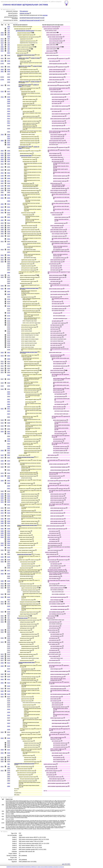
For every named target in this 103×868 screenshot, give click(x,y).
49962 (2, 217)
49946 (2, 159)
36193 (9, 709)
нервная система (25, 13)
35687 (9, 455)
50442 (2, 508)
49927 (2, 183)
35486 (9, 99)
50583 (2, 49)
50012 (2, 241)
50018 (2, 250)
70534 (2, 134)
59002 (2, 198)
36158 (9, 686)
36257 (9, 588)
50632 (2, 697)
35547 (9, 143)
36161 (9, 689)
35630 (9, 232)
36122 (9, 656)
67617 (2, 153)
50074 (2, 372)
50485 (2, 521)
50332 (2, 423)
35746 (9, 323)
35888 (9, 423)
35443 (9, 58)
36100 (9, 644)
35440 (9, 55)
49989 (2, 230)
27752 (9, 215)
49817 (2, 85)
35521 (9, 123)
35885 (9, 420)
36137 (9, 669)
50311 (2, 361)
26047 (9, 74)
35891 (9, 426)
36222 (9, 741)
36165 (9, 691)
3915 (9, 47)
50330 (2, 420)
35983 (9, 464)
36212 (9, 732)
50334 (2, 429)
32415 (9, 715)
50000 (2, 262)
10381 (9, 27)
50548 (2, 622)
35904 (9, 436)
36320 (9, 606)
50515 (2, 584)
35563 (9, 264)
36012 (9, 488)
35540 (9, 139)
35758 (9, 329)
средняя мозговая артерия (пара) (26, 457)
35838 (9, 386)
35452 (9, 67)
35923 (9, 448)
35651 (9, 255)
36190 (9, 707)
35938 (9, 529)
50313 (2, 368)
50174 (2, 41)
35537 (9, 137)
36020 (9, 496)
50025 (2, 260)
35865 (9, 404)
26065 (9, 176)
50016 (2, 255)
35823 (9, 368)
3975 (9, 35)
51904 (2, 176)
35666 (9, 272)
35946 (9, 533)
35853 (9, 396)
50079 (2, 458)
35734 (9, 316)
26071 (9, 181)
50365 (2, 461)
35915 (9, 444)
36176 (9, 699)
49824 (2, 151)
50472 (2, 500)
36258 (9, 771)
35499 (9, 109)
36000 (9, 478)
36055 (9, 620)
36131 (9, 663)
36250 (9, 759)
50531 (2, 602)
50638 (2, 750)
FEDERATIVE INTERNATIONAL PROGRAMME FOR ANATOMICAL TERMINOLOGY (22, 867)
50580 (2, 656)
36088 (9, 638)
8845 (9, 764)
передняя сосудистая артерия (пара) (30, 288)
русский (42, 18)
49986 (2, 232)
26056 (9, 167)
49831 (2, 71)
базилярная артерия (23, 618)
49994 (2, 236)
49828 (2, 69)
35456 (9, 69)
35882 (9, 417)
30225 (9, 491)
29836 (9, 773)
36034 (9, 508)
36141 (9, 671)
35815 (9, 363)
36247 (9, 757)
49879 (2, 157)
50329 (2, 389)
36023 (9, 498)
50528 (2, 597)
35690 (9, 289)
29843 (9, 777)
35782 (9, 341)
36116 (9, 652)
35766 (9, 333)
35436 (9, 37)
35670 (9, 277)
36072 (9, 630)
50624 (2, 677)
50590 (2, 666)
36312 (9, 600)
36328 (9, 612)
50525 (2, 594)
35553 (9, 147)
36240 (9, 753)
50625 (2, 679)
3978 (9, 43)
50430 (2, 467)
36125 (9, 658)
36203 (9, 723)
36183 (9, 703)
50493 (2, 557)
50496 (2, 581)
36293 (9, 584)
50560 (2, 630)
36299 (9, 590)
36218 (9, 738)
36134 (9, 666)
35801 (9, 352)
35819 (9, 366)
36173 (9, 697)
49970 (2, 223)
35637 (9, 236)
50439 (2, 491)
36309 (9, 597)
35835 (9, 383)
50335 (2, 431)
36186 (9, 705)
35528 (9, 129)
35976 (9, 458)
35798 (9, 350)
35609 (9, 201)
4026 (9, 31)
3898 (9, 45)
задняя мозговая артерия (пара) (27, 662)
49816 (2, 67)
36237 (9, 750)
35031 (9, 207)
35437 (9, 53)
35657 (9, 250)
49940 (2, 188)
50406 (2, 533)
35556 (9, 151)
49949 (2, 161)
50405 (2, 531)
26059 (9, 170)
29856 (9, 786)
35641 (9, 239)
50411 (2, 535)
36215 (9, 735)
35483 (9, 97)
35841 (9, 389)
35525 (9, 126)
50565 (2, 638)
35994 (9, 473)
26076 (9, 252)
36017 (9, 494)
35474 (9, 89)
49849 (2, 277)
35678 (9, 281)
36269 (9, 560)
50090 (2, 286)
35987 (9, 467)
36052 (9, 523)
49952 (2, 192)
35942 (9, 531)
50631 (2, 694)
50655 (2, 759)
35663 (9, 262)
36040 (9, 513)
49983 (2, 228)
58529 (2, 207)
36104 (9, 646)
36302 (9, 592)
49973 (2, 226)
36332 (9, 614)
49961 (2, 213)
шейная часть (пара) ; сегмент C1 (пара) (30, 58)
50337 (2, 409)
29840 (9, 775)
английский (23, 18)
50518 (2, 586)
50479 (2, 513)
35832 (9, 379)
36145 (9, 674)
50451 (2, 550)
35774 (9, 337)
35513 (9, 119)
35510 (9, 116)
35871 (9, 409)
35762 (9, 331)
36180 (9, 701)
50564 (2, 632)
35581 (9, 157)
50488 (2, 523)
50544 (2, 620)
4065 (9, 602)
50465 (2, 494)
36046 (9, 519)
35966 (9, 545)
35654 (9, 258)
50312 (2, 363)
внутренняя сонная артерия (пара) (27, 55)
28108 (9, 566)
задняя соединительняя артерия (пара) (28, 525)
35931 (9, 453)
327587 (2, 63)
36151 (9, 679)
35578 (9, 155)
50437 (2, 510)
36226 (9, 743)
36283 (9, 576)
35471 (9, 85)
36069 (9, 628)
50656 (2, 761)
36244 (9, 755)
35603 (9, 217)
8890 (9, 552)
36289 (9, 581)
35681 (9, 283)
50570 (2, 642)
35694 (9, 291)
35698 (9, 294)
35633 (9, 234)
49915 (2, 173)
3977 (9, 41)
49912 (2, 164)
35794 (9, 347)
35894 (9, 429)
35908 (9, 439)
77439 (2, 516)
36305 (9, 594)
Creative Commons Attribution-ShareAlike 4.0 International (48, 867)
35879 (9, 414)
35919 (9, 446)
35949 (9, 535)
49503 (2, 574)
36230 (9, 745)
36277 (9, 570)
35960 (9, 541)
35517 (9, 121)
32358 (9, 712)
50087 (2, 289)
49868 (2, 155)
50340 (2, 450)
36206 (9, 726)
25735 (9, 244)
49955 (2, 204)
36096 (9, 642)
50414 (2, 537)
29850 (9, 781)
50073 (2, 356)
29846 (9, 779)
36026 (9, 500)
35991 (9, 470)
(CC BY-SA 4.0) (61, 867)
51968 (2, 190)
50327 (2, 379)
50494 (2, 560)
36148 (9, 677)
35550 (9, 145)
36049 (9, 521)
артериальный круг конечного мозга (25, 31)
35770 (9, 335)
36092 (9, 640)
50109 (2, 455)
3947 (9, 29)
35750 (9, 325)
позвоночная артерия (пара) (25, 554)
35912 (9, 441)
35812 (9, 361)
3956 (2, 554)
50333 (2, 426)
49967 (2, 220)
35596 (9, 188)
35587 (9, 161)
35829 (9, 375)
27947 (9, 562)
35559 (9, 153)
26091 (9, 192)
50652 (2, 753)
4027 (9, 51)
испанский (37, 18)
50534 (2, 604)
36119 (9, 654)
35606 (9, 195)
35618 (9, 220)
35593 (9, 186)
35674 (9, 279)
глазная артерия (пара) (26, 156)
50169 (2, 35)
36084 (9, 636)
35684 (9, 286)
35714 (9, 303)
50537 (2, 612)
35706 (9, 299)
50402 (2, 529)
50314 (2, 366)
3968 (9, 33)
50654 (2, 732)
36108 (9, 648)
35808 (9, 359)
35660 (9, 260)
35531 (9, 132)
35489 (9, 101)
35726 (9, 311)
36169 (9, 694)
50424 (2, 543)
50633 (2, 738)
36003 (9, 481)
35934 (9, 526)
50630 (2, 691)
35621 (9, 223)
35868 (9, 407)
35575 (9, 270)
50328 (2, 383)
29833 (9, 769)
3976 (9, 39)
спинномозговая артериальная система (25, 764)
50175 (2, 43)
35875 (9, 411)
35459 (9, 71)
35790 (9, 345)
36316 (9, 604)
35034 (9, 210)
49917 (2, 167)
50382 (2, 476)
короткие (45, 15)
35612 (9, 204)
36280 (9, 574)
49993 (2, 234)
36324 (9, 609)
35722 (9, 309)
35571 (9, 268)
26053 (9, 164)
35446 (9, 61)
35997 (9, 476)
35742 (9, 321)
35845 (9, 392)
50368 (2, 481)
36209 (9, 729)
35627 (9, 228)
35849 (9, 394)
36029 (9, 502)
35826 (9, 372)
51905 (2, 178)
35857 (9, 399)
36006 (9, 483)
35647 (9, 241)
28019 (9, 564)
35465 (9, 80)
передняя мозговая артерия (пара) (29, 352)
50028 (2, 33)
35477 (9, 91)
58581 (2, 210)
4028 (9, 49)
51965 (2, 186)
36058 (9, 622)
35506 (9, 114)
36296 (9, 586)
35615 (9, 213)
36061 (9, 626)
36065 (9, 624)
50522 (2, 588)
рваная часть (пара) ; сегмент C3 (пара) (30, 82)
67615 (2, 91)
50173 (2, 39)
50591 (2, 683)
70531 (2, 97)
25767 (9, 247)
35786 (9, 343)
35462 (9, 77)
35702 (9, 297)
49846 (2, 141)
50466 (2, 496)
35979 (9, 461)
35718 (9, 306)
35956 (9, 539)
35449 (9, 63)
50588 (2, 674)
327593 (2, 77)
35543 (9, 141)
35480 (9, 94)
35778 (9, 339)
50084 (2, 47)
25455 (9, 568)
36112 (9, 650)
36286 (9, 578)
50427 (2, 545)
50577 (2, 660)
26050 (9, 198)
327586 (2, 80)
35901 (9, 433)
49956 (2, 195)
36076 (9, 632)
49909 (2, 170)
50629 (2, 689)
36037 (9, 510)
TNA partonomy (24, 11)
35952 (9, 537)
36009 (9, 486)
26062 (9, 173)
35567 (9, 266)
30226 (9, 505)
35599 (9, 190)
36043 (9, 516)
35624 (9, 226)
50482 (2, 519)
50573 (2, 654)
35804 (9, 356)
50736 (2, 464)
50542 (2, 51)
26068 (9, 178)
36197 (9, 718)
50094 (2, 61)
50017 (2, 258)
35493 (9, 103)
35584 (9, 159)
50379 (2, 473)
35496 (9, 106)
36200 (9, 720)
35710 (9, 301)
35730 (9, 313)
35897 (9, 431)
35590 (9, 183)
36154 (9, 683)
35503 (9, 111)
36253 (9, 761)
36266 (9, 557)
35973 (9, 550)
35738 (9, 319)
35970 (9, 548)
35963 (9, 543)
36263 (9, 554)
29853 (9, 783)
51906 (2, 181)
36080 (9, 634)
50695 (2, 658)
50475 (2, 502)
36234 (9, 747)
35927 (9, 450)
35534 (9, 134)
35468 (9, 82)
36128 (9, 660)
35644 (9, 230)
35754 (9, 327)
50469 (2, 498)
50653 (2, 757)
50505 (2, 562)
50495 (2, 570)
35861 (9, 402)
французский (30, 18)
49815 (2, 58)
